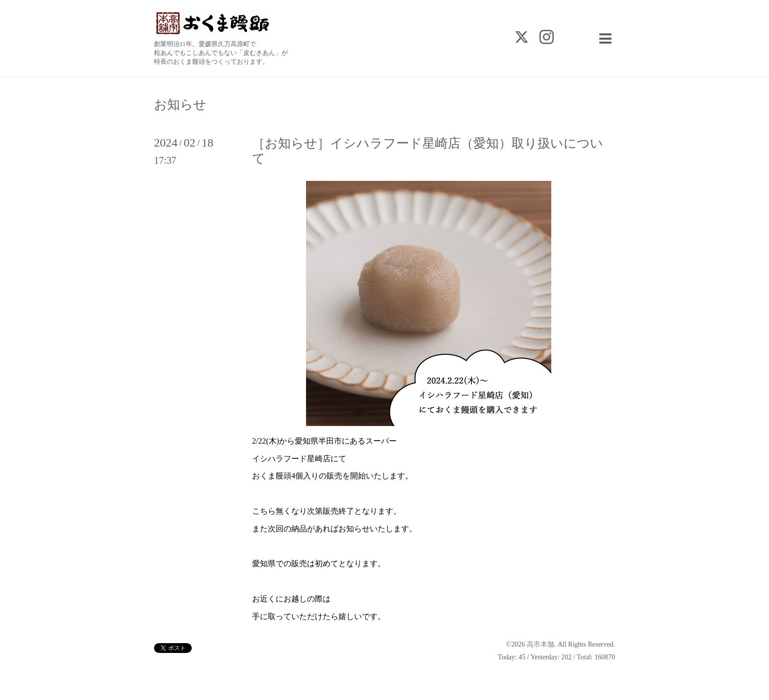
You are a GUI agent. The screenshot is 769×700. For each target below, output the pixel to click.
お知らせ (180, 105)
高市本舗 (540, 644)
